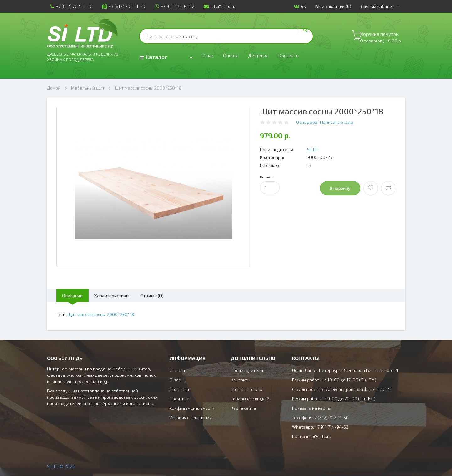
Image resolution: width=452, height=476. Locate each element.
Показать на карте (311, 408)
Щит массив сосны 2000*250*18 (148, 88)
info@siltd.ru (216, 6)
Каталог (153, 57)
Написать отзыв (337, 122)
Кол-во (266, 177)
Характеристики (122, 295)
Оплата (235, 57)
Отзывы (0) (170, 295)
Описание (76, 295)
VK (303, 6)
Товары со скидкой (250, 399)
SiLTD (312, 149)
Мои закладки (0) (336, 6)
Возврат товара (247, 389)
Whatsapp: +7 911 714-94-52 (320, 427)
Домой (54, 88)
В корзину (340, 188)
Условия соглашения (191, 418)
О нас (209, 57)
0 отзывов (307, 122)
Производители (247, 371)
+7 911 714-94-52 (171, 6)
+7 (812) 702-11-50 (68, 6)
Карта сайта (243, 408)
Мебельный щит (88, 88)
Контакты (300, 57)
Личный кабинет (384, 6)
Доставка (266, 57)
